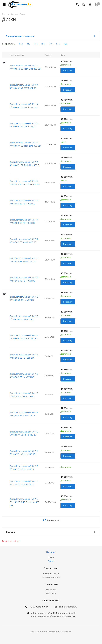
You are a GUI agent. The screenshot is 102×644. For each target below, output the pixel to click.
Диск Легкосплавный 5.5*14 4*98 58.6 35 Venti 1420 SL (24, 260)
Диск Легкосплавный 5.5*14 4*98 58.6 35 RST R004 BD (24, 221)
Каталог (51, 552)
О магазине (51, 584)
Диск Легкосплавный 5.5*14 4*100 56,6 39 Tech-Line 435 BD (25, 67)
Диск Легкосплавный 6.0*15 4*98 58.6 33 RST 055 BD (24, 356)
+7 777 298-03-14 (39, 607)
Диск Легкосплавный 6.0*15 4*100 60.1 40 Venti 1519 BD (24, 337)
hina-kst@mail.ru (69, 607)
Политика (51, 594)
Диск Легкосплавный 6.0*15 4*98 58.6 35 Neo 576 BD (24, 375)
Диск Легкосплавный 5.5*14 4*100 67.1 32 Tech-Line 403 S (24, 163)
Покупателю (51, 568)
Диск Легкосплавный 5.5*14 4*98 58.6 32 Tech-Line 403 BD (25, 183)
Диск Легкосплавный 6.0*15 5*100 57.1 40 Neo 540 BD (24, 453)
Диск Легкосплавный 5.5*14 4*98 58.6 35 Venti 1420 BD (24, 241)
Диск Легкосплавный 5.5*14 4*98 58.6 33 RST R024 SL (24, 202)
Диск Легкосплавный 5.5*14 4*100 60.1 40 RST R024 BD (24, 86)
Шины (51, 557)
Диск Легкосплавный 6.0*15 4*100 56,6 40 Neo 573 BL (24, 298)
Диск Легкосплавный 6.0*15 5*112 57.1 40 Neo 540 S (24, 483)
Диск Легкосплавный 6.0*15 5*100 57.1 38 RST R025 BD (24, 433)
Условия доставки (51, 577)
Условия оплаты (51, 573)
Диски (51, 561)
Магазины (51, 589)
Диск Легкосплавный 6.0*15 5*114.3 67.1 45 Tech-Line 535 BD (24, 502)
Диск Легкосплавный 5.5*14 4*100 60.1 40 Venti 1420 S (24, 125)
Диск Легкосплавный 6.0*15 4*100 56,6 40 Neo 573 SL (24, 318)
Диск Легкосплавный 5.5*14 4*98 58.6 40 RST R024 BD (24, 279)
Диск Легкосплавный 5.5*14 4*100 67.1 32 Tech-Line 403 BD (25, 144)
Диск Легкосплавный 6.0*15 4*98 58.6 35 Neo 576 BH (24, 395)
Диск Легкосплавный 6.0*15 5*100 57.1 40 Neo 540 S (24, 468)
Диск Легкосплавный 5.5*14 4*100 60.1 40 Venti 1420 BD (24, 106)
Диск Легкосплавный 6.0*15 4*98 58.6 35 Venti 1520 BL (24, 414)
